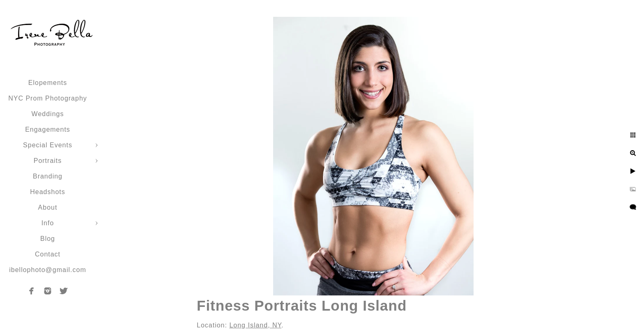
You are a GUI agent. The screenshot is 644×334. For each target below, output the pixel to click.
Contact (48, 254)
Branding (48, 176)
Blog (48, 239)
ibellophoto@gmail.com (48, 270)
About (48, 207)
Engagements (48, 129)
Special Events (48, 145)
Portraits (48, 161)
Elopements (48, 83)
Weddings (48, 114)
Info (48, 223)
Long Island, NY (255, 325)
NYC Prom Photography (48, 98)
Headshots (48, 192)
